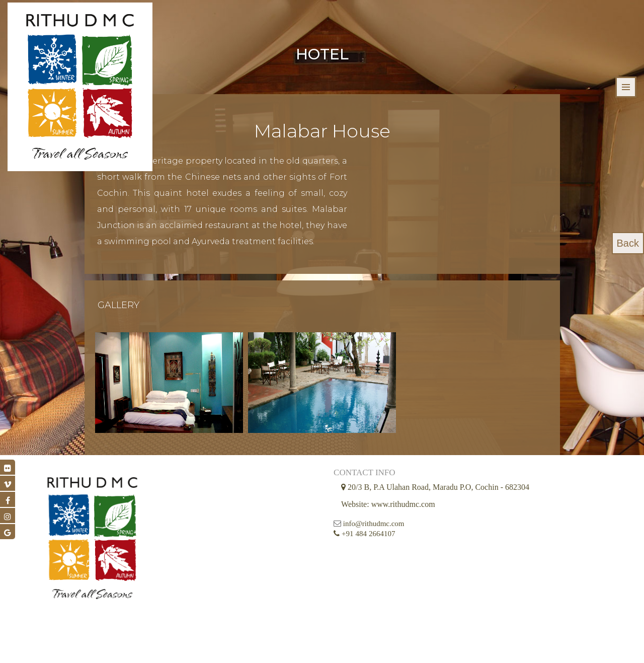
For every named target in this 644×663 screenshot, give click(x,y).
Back (628, 243)
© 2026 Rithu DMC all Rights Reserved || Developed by (300, 645)
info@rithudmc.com (282, 554)
